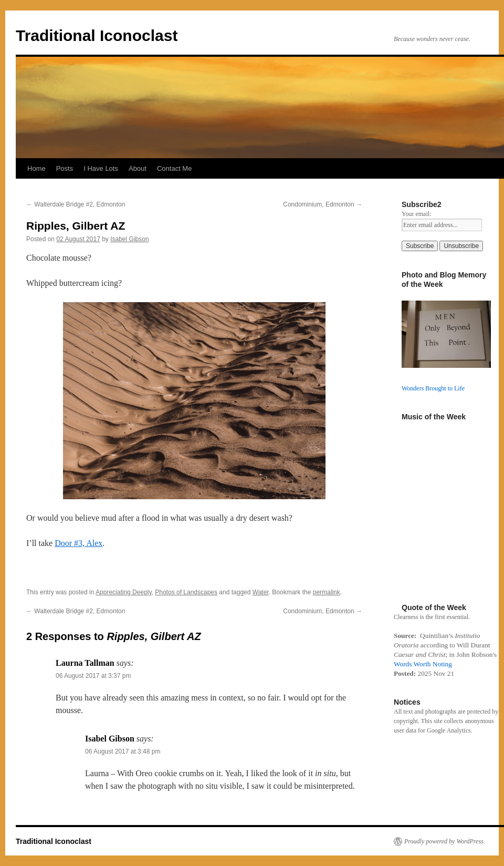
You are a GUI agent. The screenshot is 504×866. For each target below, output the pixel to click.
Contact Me (174, 168)
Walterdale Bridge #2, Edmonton (76, 204)
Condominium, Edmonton (323, 204)
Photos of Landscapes (186, 592)
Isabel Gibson (129, 239)
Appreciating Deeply (124, 592)
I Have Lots (101, 168)
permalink (327, 592)
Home (36, 168)
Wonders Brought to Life (433, 388)
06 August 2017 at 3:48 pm (123, 751)
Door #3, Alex (78, 543)
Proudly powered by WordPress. (445, 841)
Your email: (416, 214)
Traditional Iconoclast (97, 35)
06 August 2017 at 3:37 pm (93, 676)
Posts (65, 168)
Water (261, 592)
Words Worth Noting (423, 664)
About (138, 168)
